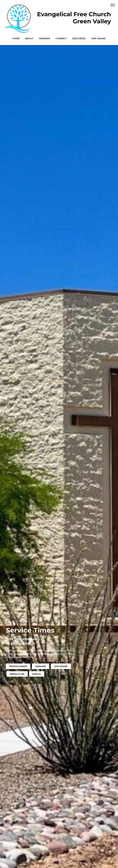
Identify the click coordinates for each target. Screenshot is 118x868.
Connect (61, 38)
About (29, 38)
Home (16, 38)
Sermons (44, 38)
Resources (79, 38)
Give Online (98, 38)
